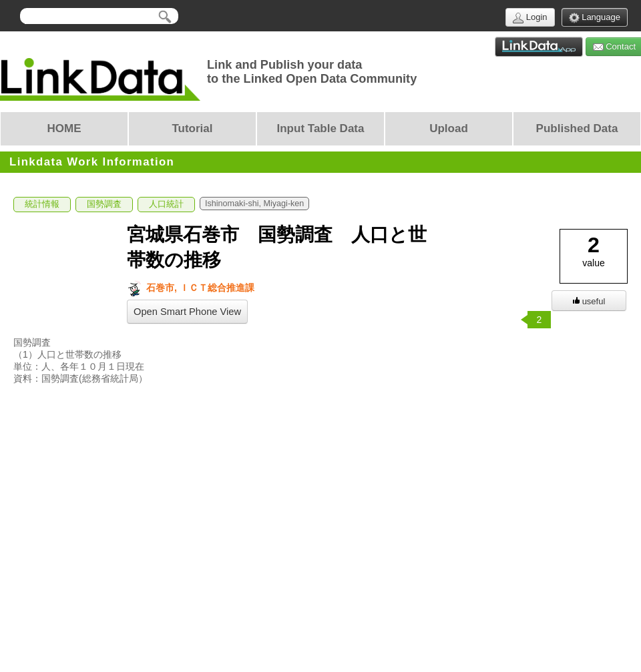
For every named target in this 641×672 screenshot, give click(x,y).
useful (589, 301)
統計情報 (42, 204)
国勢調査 (104, 204)
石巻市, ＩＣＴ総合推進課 (191, 288)
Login (530, 18)
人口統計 (166, 204)
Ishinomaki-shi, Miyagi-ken (254, 204)
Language (595, 18)
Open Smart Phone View (187, 312)
